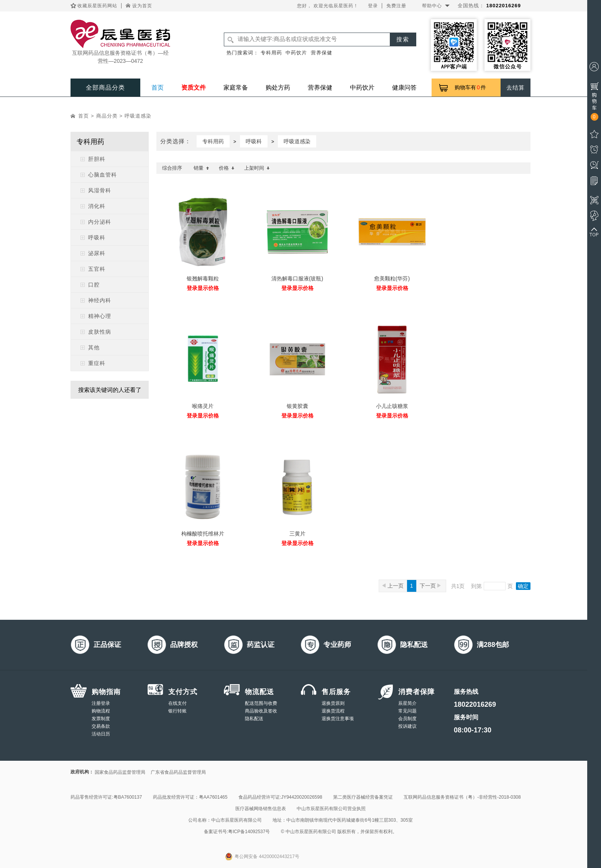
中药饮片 (296, 53)
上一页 (393, 586)
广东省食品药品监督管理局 (178, 772)
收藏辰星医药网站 (97, 6)
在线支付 (177, 703)
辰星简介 (407, 703)
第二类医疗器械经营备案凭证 (363, 797)
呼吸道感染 (138, 116)
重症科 (97, 363)
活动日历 (101, 734)
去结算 (516, 88)
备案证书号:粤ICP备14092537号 (237, 832)
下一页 (430, 586)
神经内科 (100, 300)
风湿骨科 (100, 190)
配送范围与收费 (261, 703)
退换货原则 (333, 703)
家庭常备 (236, 88)
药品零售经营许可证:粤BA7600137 (106, 797)
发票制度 (101, 719)
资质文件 (194, 88)
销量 (201, 168)
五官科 (97, 269)
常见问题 (407, 711)
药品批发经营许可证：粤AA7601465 (190, 797)
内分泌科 (100, 222)
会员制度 (407, 719)
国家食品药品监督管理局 (120, 772)
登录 (373, 6)
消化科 (97, 206)
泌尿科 (97, 253)
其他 (94, 347)
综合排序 (172, 168)
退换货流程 (333, 711)
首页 (158, 88)
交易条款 (101, 726)
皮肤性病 (100, 332)
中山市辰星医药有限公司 (236, 820)
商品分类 (107, 116)
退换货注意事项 (338, 719)
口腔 (94, 285)
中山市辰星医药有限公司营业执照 (331, 809)
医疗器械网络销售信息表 (261, 809)
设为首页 (142, 6)
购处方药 (278, 88)
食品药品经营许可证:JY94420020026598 (280, 797)
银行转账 (177, 711)
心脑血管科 (103, 175)
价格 (227, 168)
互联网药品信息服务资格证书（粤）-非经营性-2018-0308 (462, 797)
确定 (523, 586)
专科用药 (271, 53)
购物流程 (101, 711)
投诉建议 (407, 726)
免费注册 (396, 6)
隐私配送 (254, 719)
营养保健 (322, 53)
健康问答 (404, 88)
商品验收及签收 (261, 711)
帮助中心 (432, 6)
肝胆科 (97, 159)
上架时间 (257, 168)
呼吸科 (97, 237)
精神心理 (100, 316)
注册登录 (101, 703)
